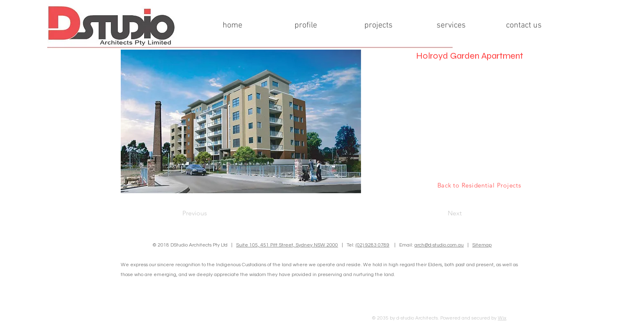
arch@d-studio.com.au (439, 245)
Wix (502, 318)
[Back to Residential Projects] (479, 185)
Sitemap (482, 245)
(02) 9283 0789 (373, 245)
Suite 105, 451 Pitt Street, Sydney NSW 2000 (287, 245)
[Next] (441, 213)
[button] (241, 121)
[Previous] (209, 213)
